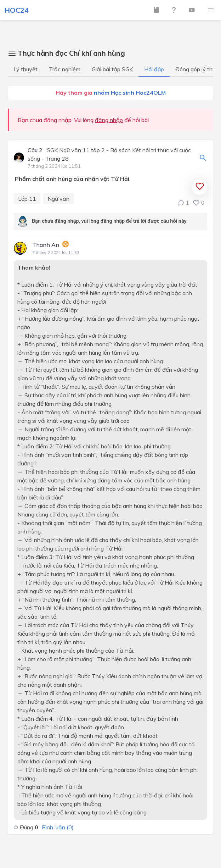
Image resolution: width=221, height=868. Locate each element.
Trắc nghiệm (65, 69)
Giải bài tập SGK (112, 69)
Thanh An (46, 245)
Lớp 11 (27, 199)
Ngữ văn (58, 199)
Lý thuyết (25, 69)
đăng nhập (109, 120)
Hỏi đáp (154, 69)
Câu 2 (35, 150)
